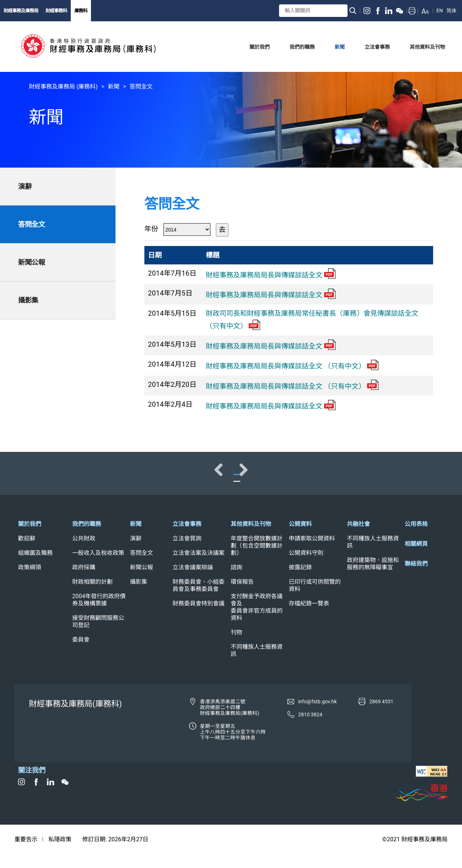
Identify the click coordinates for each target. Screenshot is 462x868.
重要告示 (26, 854)
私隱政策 (60, 854)
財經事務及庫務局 (21, 11)
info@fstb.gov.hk (317, 716)
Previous (29, 477)
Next (433, 477)
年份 (151, 229)
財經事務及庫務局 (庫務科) (63, 87)
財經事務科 (56, 11)
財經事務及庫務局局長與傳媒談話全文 (271, 275)
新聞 (114, 87)
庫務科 (81, 11)
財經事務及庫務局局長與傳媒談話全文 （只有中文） (292, 366)
